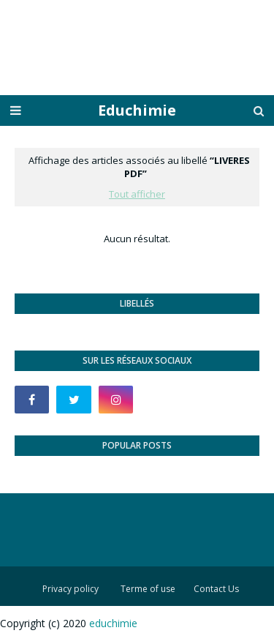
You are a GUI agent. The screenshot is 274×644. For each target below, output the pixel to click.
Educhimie (137, 110)
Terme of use (148, 589)
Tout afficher (137, 194)
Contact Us (216, 589)
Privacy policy (71, 589)
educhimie (113, 623)
